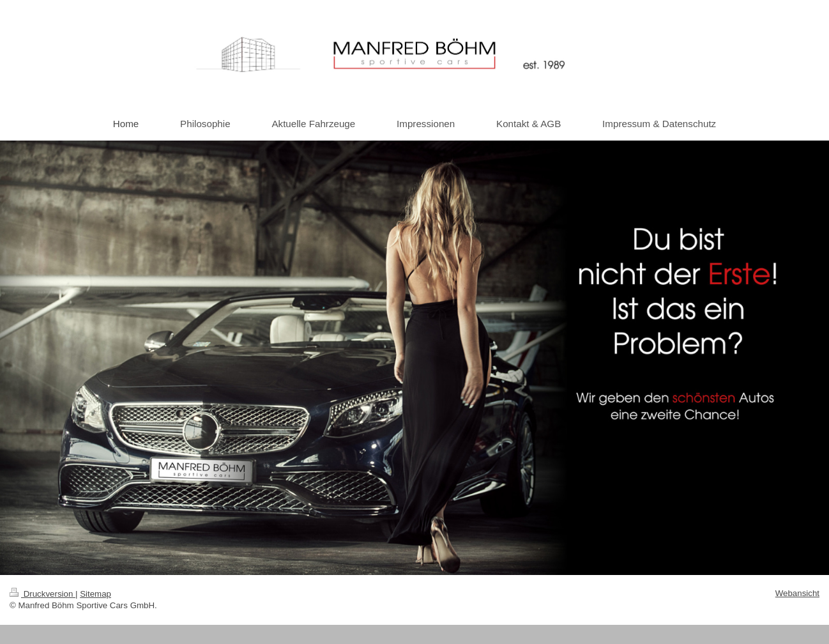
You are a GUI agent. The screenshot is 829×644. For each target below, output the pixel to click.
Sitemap (95, 594)
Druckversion (42, 594)
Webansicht (797, 593)
